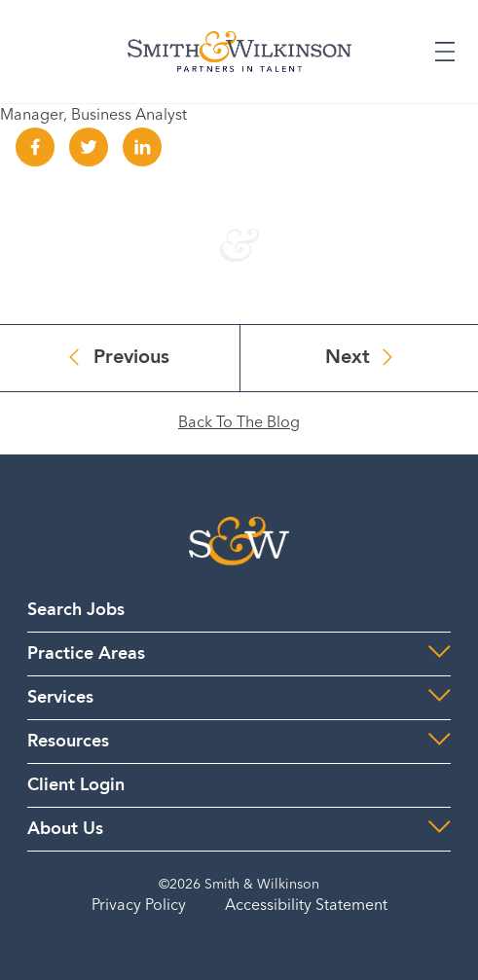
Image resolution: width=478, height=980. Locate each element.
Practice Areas (86, 654)
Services (60, 698)
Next (348, 358)
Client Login (76, 785)
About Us (65, 829)
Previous (131, 358)
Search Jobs (76, 610)
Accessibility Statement (306, 906)
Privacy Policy (139, 906)
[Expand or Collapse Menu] (445, 52)
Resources (68, 742)
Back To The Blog (239, 423)
